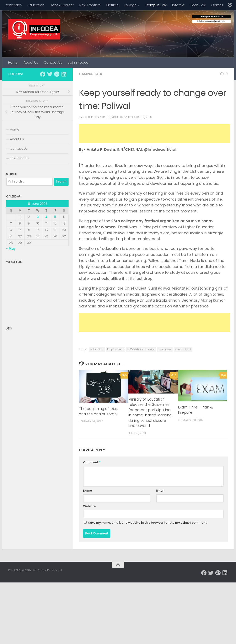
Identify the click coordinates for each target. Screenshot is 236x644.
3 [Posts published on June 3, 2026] (38, 217)
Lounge (130, 5)
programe (165, 349)
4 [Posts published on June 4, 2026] (46, 217)
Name (88, 491)
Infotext (178, 5)
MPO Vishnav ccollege (141, 349)
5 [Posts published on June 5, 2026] (55, 217)
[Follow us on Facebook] (43, 74)
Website (89, 506)
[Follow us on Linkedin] (64, 74)
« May (11, 249)
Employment (115, 349)
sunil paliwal (183, 349)
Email (160, 491)
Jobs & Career (62, 5)
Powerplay (14, 5)
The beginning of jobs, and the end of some (98, 411)
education (97, 349)
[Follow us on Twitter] (50, 74)
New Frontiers (90, 5)
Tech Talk (198, 5)
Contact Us (53, 62)
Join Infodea (78, 62)
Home (13, 62)
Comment (92, 462)
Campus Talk (156, 5)
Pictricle (112, 5)
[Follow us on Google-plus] (57, 74)
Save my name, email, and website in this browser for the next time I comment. (148, 523)
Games (217, 5)
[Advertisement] (155, 134)
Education (36, 5)
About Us (31, 62)
